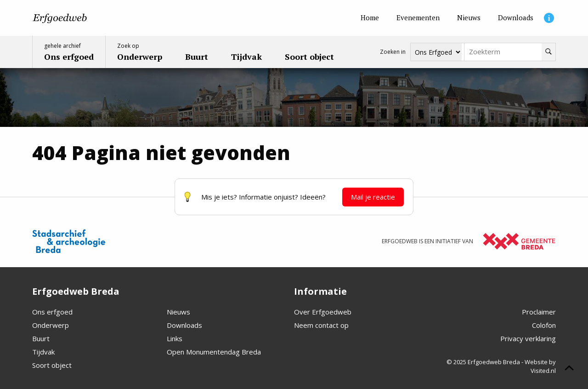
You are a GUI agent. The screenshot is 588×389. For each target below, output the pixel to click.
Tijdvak (43, 352)
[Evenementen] (418, 18)
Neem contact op (321, 325)
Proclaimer (539, 312)
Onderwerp (51, 325)
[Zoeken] (548, 52)
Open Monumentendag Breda (214, 352)
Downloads (184, 325)
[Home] (370, 18)
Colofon (544, 325)
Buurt (41, 338)
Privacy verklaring (528, 338)
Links (175, 338)
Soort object (52, 365)
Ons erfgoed (52, 312)
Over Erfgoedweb (323, 312)
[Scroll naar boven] (569, 369)
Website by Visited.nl (540, 366)
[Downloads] (516, 18)
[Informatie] (549, 18)
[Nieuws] (469, 18)
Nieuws (178, 312)
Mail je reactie (373, 197)
